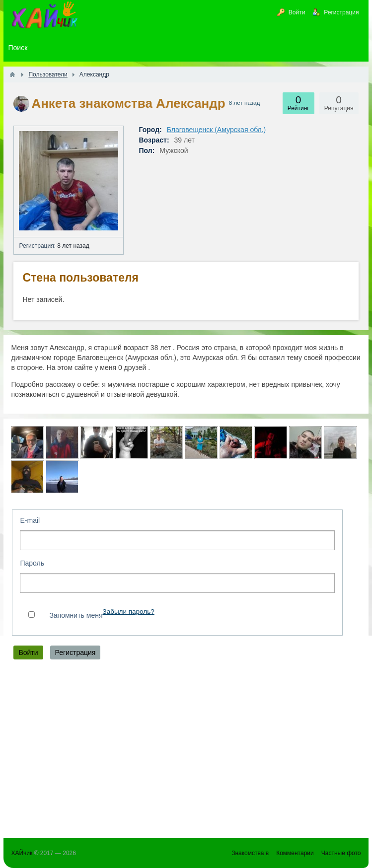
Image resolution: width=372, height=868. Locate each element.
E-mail (30, 520)
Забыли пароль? (128, 612)
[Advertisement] (186, 751)
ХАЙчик (22, 853)
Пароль (32, 563)
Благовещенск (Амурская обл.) (217, 130)
